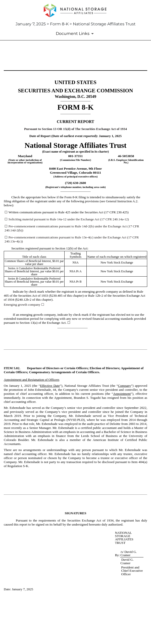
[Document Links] (76, 34)
